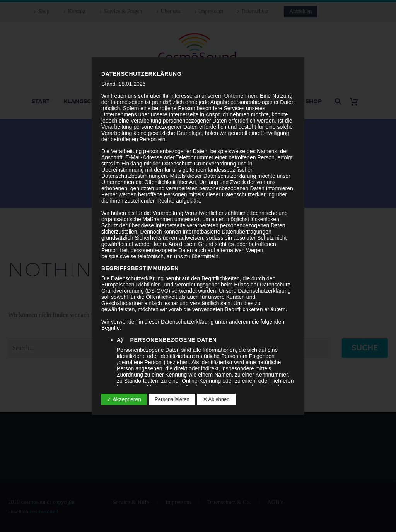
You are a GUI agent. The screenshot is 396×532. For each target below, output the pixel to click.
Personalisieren (172, 399)
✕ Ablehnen (216, 399)
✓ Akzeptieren (124, 399)
